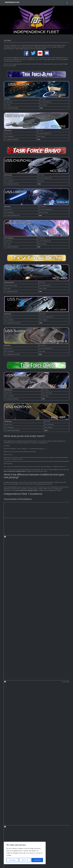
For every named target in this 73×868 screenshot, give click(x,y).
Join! (41, 108)
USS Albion (7, 99)
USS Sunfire (8, 345)
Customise (12, 860)
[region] (25, 853)
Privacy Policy (38, 865)
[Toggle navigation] (67, 3)
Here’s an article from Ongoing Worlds (14, 471)
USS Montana (8, 421)
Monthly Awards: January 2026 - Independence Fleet (18, 795)
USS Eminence (8, 390)
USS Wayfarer (8, 130)
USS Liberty (8, 206)
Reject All (25, 860)
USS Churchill (8, 175)
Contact (44, 865)
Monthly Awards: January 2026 (13, 779)
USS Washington (9, 238)
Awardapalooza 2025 (10, 785)
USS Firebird (8, 314)
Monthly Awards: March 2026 (12, 774)
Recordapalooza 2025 (10, 782)
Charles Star (8, 792)
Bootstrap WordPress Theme (43, 866)
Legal (33, 865)
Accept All (37, 860)
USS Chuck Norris (9, 282)
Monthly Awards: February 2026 (13, 777)
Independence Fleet (12, 2)
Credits (29, 865)
